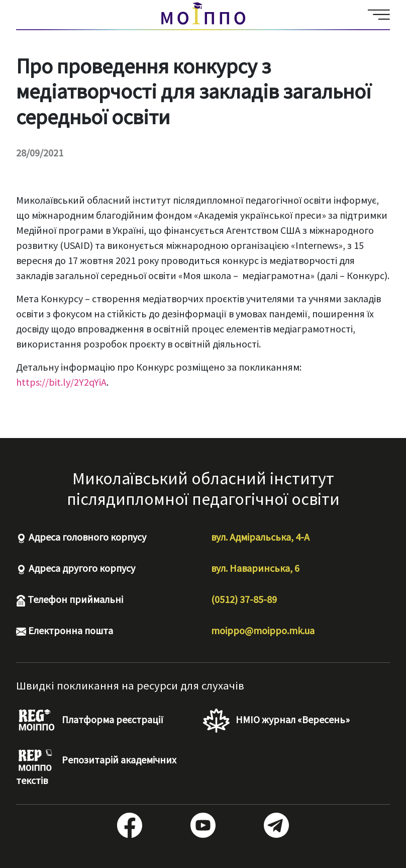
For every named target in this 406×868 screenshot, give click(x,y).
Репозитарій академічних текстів (96, 768)
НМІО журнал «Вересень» (276, 721)
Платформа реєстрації (90, 721)
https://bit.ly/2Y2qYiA (61, 382)
